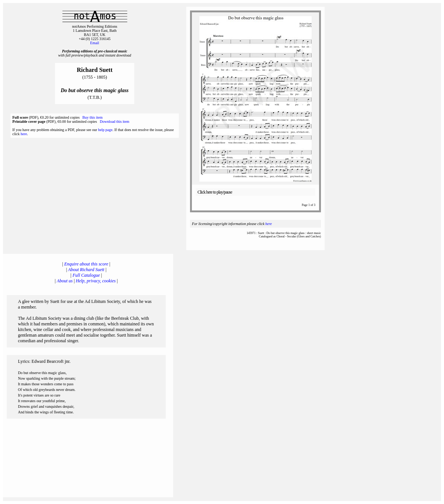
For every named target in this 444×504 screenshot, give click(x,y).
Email (95, 43)
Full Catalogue (86, 275)
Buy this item (92, 117)
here (24, 134)
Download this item (115, 122)
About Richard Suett (86, 270)
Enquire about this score (86, 264)
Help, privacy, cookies (96, 281)
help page (105, 130)
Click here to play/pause (215, 192)
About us (65, 281)
